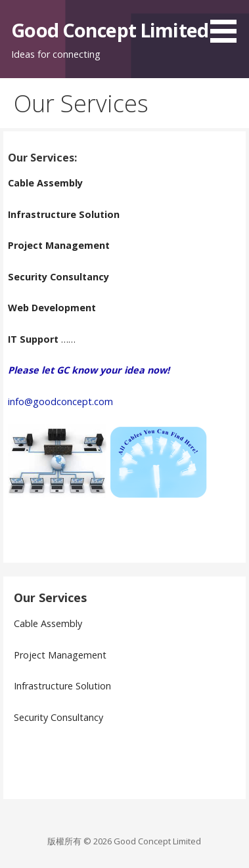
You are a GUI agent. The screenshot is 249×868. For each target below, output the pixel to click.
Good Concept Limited (110, 30)
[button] (228, 24)
